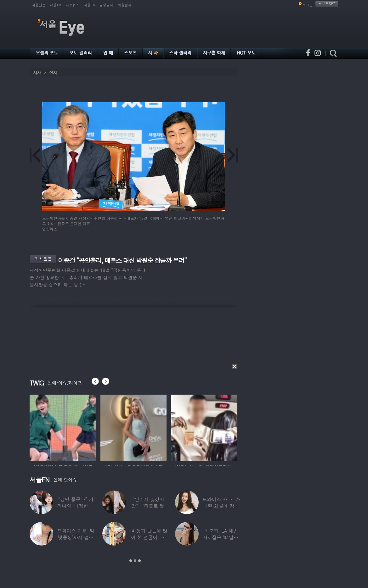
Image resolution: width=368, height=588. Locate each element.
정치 (53, 72)
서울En (89, 5)
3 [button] (139, 561)
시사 (37, 72)
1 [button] (131, 561)
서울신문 (39, 5)
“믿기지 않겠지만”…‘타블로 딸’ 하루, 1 (148, 506)
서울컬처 (125, 5)
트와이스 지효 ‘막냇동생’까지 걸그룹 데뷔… (76, 537)
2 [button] (135, 561)
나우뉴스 (72, 5)
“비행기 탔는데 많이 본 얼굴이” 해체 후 (148, 537)
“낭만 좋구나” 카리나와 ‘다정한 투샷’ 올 (76, 506)
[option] (63, 427)
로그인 (308, 5)
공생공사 (106, 5)
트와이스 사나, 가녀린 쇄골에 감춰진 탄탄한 (221, 506)
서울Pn (56, 5)
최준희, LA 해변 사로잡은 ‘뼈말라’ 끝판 (221, 537)
